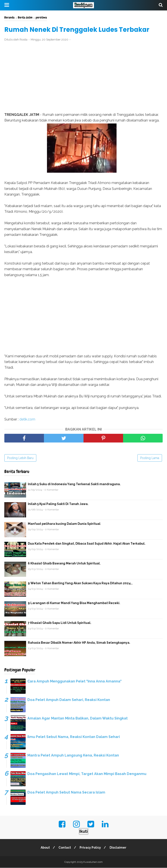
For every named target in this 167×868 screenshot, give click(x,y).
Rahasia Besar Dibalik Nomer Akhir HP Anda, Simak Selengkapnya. (79, 643)
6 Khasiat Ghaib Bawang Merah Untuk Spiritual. (64, 564)
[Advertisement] (83, 77)
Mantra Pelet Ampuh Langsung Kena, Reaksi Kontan (73, 756)
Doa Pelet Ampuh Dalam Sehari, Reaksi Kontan (69, 700)
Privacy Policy (91, 848)
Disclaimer (119, 848)
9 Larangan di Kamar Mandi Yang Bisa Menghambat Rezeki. (74, 603)
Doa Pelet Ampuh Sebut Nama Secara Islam (66, 793)
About (44, 848)
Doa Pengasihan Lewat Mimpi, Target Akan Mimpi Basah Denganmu (87, 774)
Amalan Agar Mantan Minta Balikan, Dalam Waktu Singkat (78, 719)
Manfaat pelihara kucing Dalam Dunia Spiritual (64, 524)
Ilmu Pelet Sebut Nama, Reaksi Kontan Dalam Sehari (74, 737)
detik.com (27, 420)
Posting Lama (150, 458)
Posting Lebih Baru (20, 458)
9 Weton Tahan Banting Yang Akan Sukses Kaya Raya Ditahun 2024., (80, 583)
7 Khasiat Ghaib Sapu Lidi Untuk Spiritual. (60, 623)
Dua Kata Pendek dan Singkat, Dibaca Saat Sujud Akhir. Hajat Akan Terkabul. (87, 544)
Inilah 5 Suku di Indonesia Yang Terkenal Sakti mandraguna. (74, 484)
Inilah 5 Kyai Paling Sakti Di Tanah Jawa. (58, 504)
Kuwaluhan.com (93, 862)
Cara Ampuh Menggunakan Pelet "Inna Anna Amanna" (74, 681)
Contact (64, 848)
